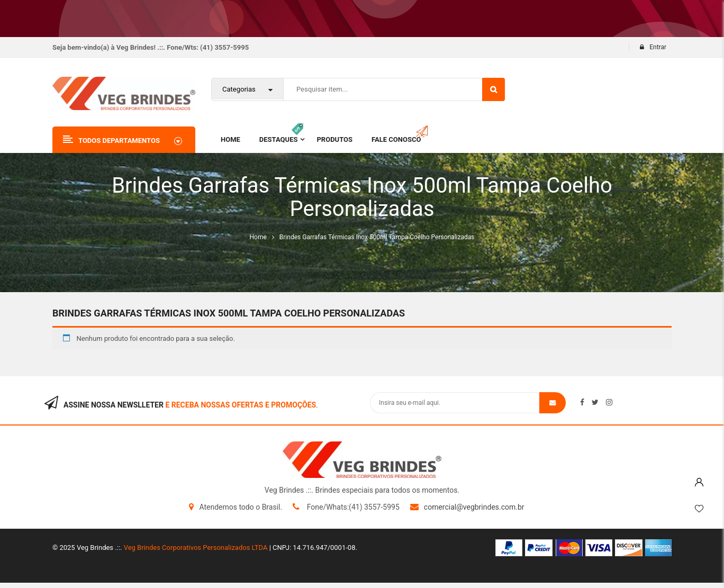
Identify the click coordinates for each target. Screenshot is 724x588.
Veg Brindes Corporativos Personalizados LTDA (196, 548)
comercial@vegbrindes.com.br (474, 507)
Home (258, 237)
